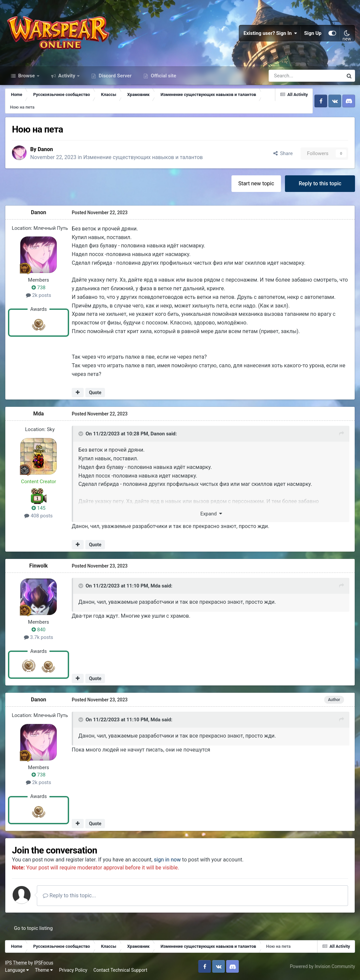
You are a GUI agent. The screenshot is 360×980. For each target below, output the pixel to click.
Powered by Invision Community (322, 966)
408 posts (38, 515)
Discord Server (114, 76)
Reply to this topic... (69, 895)
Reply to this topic (320, 183)
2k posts (39, 295)
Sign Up (313, 33)
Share (283, 153)
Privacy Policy (73, 970)
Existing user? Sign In (270, 33)
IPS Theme (16, 962)
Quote (95, 392)
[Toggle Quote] (81, 433)
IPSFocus (44, 962)
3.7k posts (39, 637)
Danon (45, 149)
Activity (67, 76)
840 (39, 629)
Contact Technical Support (120, 970)
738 (39, 287)
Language (17, 970)
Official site (163, 76)
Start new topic (256, 183)
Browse (27, 76)
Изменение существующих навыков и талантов (143, 157)
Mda (39, 414)
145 (39, 508)
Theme (44, 970)
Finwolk (39, 566)
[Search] (288, 76)
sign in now (167, 859)
